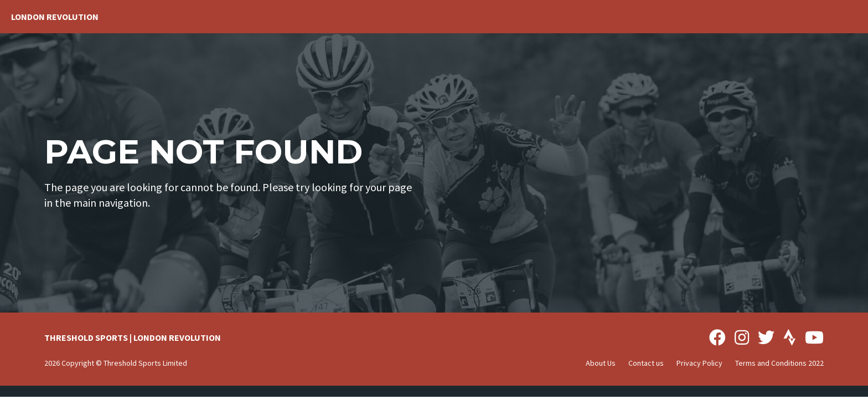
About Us (601, 363)
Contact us (646, 363)
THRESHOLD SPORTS (86, 337)
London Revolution (55, 17)
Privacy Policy (699, 363)
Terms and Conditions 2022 (779, 363)
